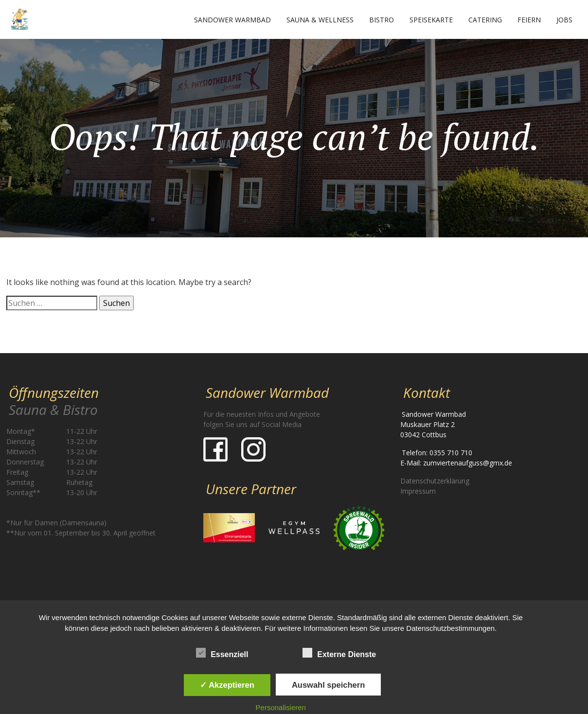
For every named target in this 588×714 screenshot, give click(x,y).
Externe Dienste (339, 653)
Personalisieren (281, 707)
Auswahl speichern (328, 685)
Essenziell (222, 653)
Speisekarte (431, 20)
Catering (485, 20)
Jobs (564, 20)
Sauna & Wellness (320, 20)
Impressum (418, 491)
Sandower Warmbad (232, 20)
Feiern (529, 20)
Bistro (382, 20)
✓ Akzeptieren (227, 685)
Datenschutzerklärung (435, 481)
